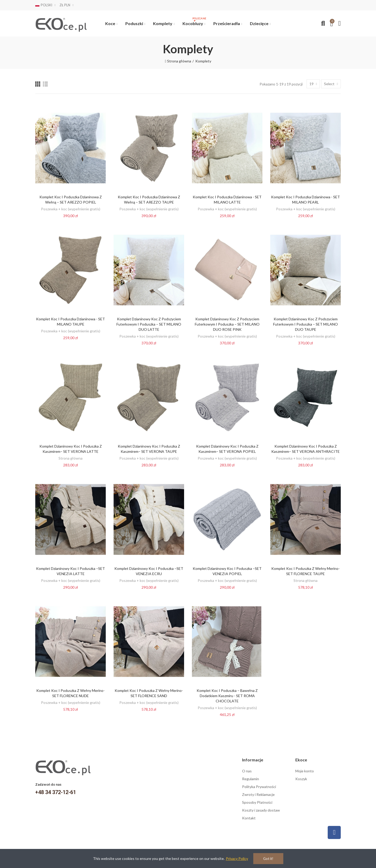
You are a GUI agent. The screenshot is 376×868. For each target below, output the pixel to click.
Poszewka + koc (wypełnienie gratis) (71, 209)
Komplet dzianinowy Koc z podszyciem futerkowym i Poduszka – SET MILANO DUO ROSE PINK (227, 324)
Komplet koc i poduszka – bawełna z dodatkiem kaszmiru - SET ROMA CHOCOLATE (227, 696)
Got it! (268, 859)
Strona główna (70, 458)
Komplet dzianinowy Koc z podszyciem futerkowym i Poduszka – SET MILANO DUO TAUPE (305, 324)
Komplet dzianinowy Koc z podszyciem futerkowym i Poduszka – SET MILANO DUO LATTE (149, 324)
